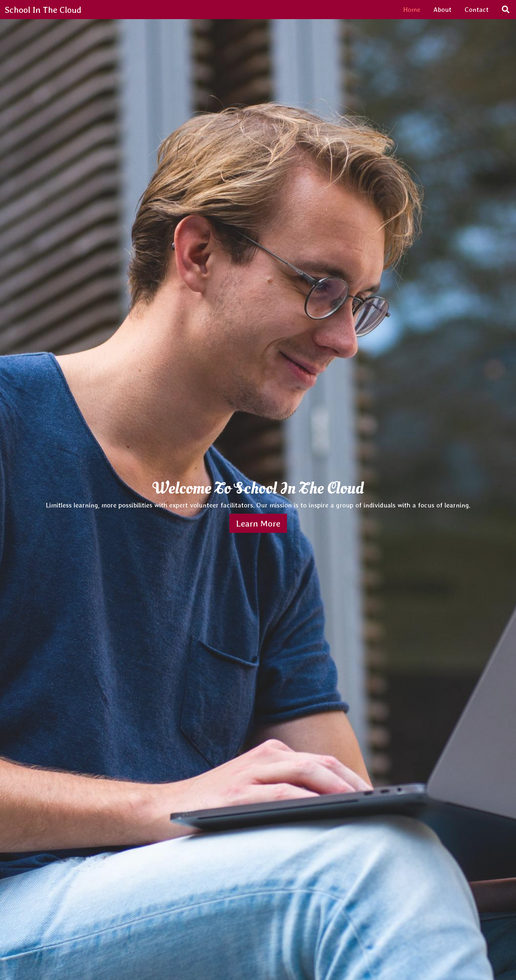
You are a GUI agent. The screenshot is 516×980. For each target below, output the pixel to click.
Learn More (258, 523)
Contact (477, 9)
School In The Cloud (43, 10)
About (442, 9)
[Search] (506, 10)
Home (412, 9)
